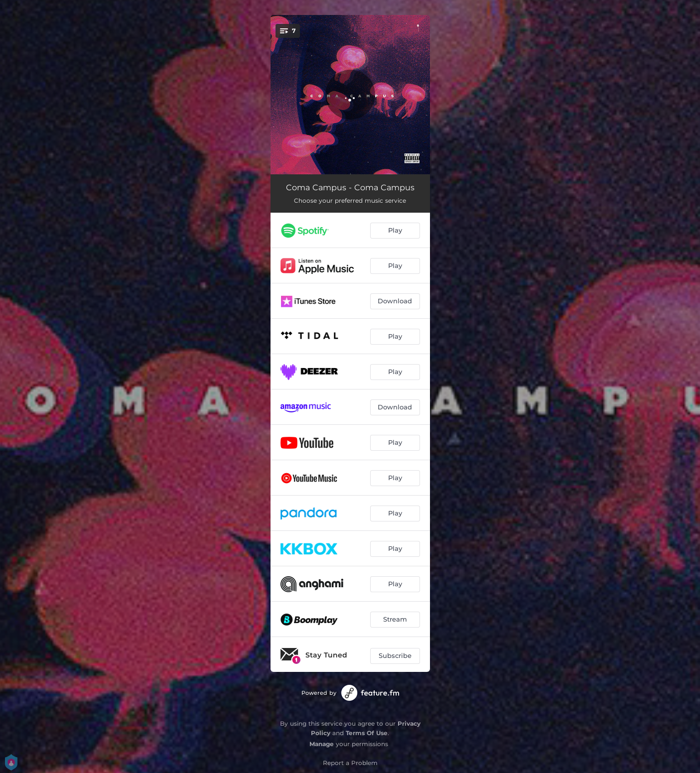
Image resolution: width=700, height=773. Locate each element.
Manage (322, 744)
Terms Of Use (367, 733)
